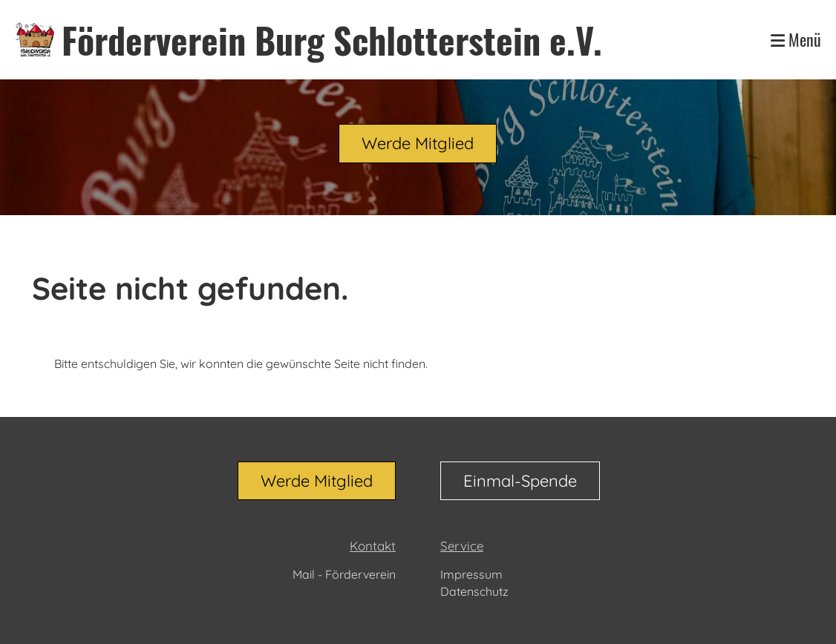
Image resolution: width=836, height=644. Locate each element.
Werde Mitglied (418, 143)
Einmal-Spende (520, 481)
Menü (796, 40)
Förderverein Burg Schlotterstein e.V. (332, 40)
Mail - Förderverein (344, 574)
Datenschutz (474, 591)
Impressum (471, 574)
